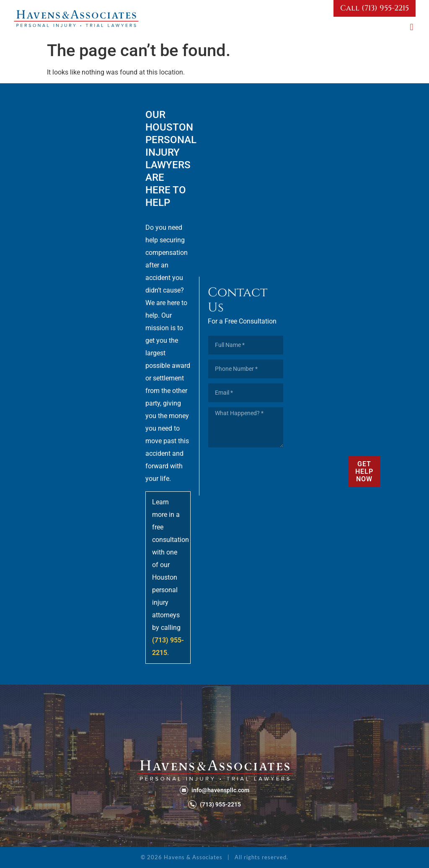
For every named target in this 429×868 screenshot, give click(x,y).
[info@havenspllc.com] (184, 790)
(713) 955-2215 (220, 804)
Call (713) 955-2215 (375, 8)
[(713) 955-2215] (192, 804)
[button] (412, 27)
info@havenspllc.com (220, 790)
